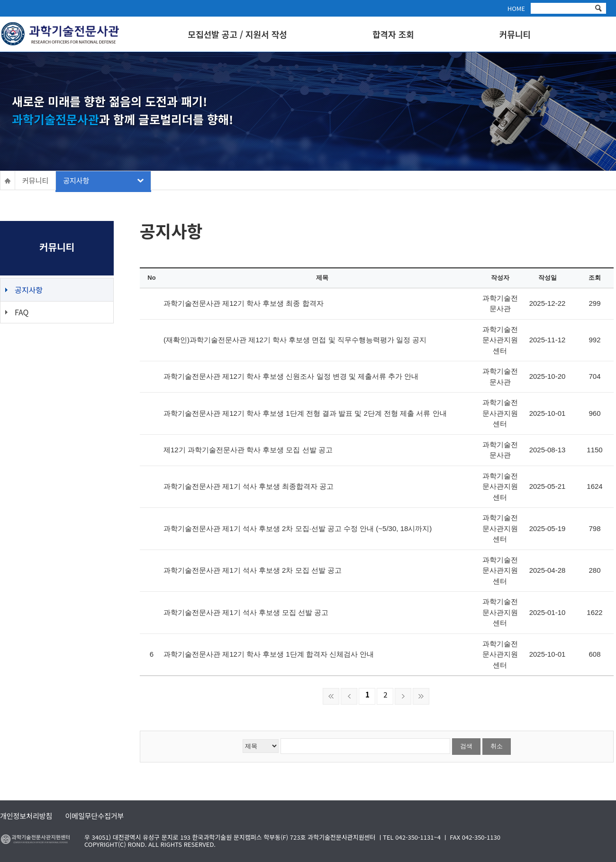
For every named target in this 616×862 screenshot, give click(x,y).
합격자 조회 (393, 34)
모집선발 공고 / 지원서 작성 (238, 34)
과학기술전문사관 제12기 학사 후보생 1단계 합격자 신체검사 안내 (269, 654)
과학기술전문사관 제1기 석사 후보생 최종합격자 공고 (249, 486)
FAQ (22, 312)
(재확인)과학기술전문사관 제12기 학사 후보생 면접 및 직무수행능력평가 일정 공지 (295, 340)
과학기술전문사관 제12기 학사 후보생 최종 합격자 (244, 303)
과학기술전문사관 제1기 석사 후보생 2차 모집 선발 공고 (253, 570)
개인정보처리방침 (26, 815)
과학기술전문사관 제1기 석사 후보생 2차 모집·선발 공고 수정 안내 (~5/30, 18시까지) (298, 528)
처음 (331, 696)
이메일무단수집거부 (94, 815)
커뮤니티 (515, 34)
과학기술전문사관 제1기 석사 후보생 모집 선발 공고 (246, 612)
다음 (403, 696)
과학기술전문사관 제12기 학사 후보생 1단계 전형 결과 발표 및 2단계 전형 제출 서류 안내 (305, 413)
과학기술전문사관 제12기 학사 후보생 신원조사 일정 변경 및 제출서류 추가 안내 (291, 376)
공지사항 (76, 180)
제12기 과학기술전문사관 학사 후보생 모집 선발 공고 (248, 450)
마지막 (421, 696)
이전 (349, 696)
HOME (516, 8)
